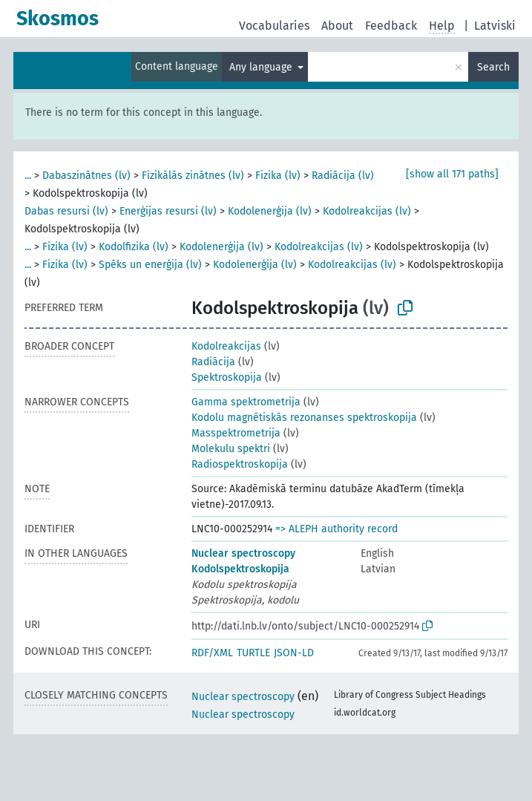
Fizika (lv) (278, 176)
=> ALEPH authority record (336, 529)
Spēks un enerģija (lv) (150, 265)
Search (493, 67)
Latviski (495, 26)
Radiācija (213, 362)
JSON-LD (294, 653)
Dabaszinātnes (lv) (86, 176)
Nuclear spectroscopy (243, 553)
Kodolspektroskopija (240, 569)
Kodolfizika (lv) (134, 247)
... (28, 176)
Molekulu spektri (231, 449)
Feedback (391, 26)
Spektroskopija (227, 377)
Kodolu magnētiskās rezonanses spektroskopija (304, 418)
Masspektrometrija (236, 433)
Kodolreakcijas (226, 346)
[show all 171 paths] (452, 174)
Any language (262, 67)
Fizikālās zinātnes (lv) (193, 176)
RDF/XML (212, 653)
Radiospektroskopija (240, 464)
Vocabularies (274, 26)
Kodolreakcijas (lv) (367, 211)
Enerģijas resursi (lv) (168, 211)
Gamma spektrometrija (246, 402)
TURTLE (253, 653)
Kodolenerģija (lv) (270, 211)
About (337, 26)
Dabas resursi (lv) (66, 211)
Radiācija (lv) (343, 176)
